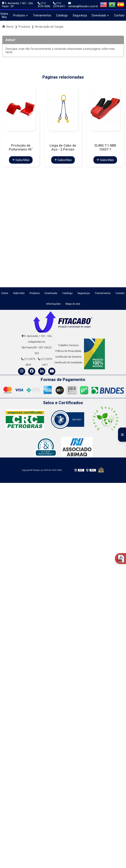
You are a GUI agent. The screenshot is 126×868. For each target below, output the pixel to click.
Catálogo (62, 15)
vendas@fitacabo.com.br (83, 5)
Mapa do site (73, 304)
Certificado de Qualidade (68, 363)
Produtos (19, 15)
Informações (53, 304)
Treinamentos (42, 15)
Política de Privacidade (68, 351)
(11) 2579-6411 (59, 5)
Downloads (99, 15)
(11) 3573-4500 (44, 5)
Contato (120, 293)
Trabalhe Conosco (68, 345)
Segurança (80, 15)
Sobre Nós (19, 293)
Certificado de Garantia (68, 357)
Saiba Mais (21, 160)
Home (10, 27)
